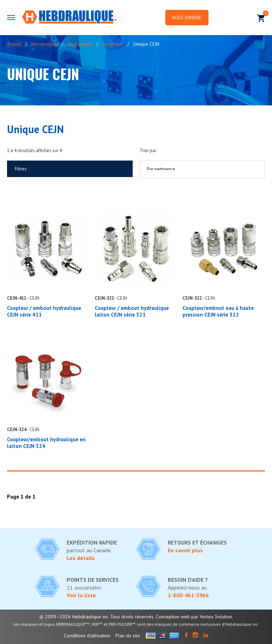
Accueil (14, 44)
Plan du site (128, 636)
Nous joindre (188, 18)
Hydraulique (80, 44)
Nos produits (45, 44)
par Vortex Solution (212, 617)
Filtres (21, 169)
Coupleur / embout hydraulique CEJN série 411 (44, 311)
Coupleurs (113, 44)
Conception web (173, 617)
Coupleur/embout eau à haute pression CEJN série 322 (218, 311)
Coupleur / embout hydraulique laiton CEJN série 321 (132, 311)
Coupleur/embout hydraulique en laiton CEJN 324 (46, 443)
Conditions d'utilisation (87, 636)
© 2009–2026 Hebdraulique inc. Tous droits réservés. (97, 617)
